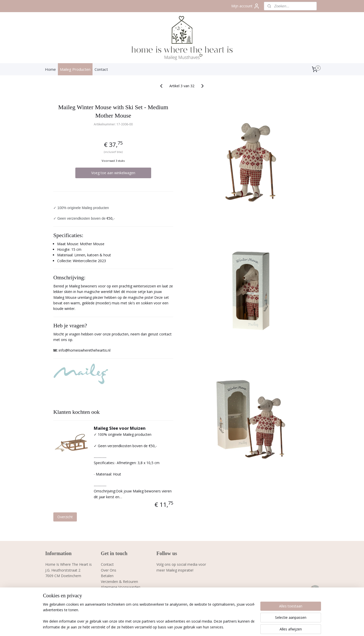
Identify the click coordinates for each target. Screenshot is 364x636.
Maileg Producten (75, 69)
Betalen (107, 576)
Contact (101, 69)
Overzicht (65, 517)
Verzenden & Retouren (119, 582)
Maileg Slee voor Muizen (120, 428)
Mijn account (245, 6)
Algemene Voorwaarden (121, 587)
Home (50, 69)
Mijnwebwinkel (244, 627)
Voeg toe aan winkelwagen (113, 173)
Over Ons (109, 570)
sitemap (170, 627)
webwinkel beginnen (200, 627)
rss (181, 627)
